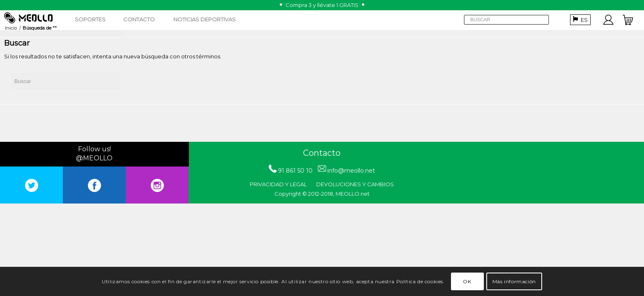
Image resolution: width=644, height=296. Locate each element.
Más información (514, 281)
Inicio (11, 28)
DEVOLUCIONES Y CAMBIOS (355, 184)
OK (467, 281)
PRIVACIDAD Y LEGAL (278, 184)
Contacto (322, 153)
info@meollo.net (351, 171)
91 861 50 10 (295, 171)
